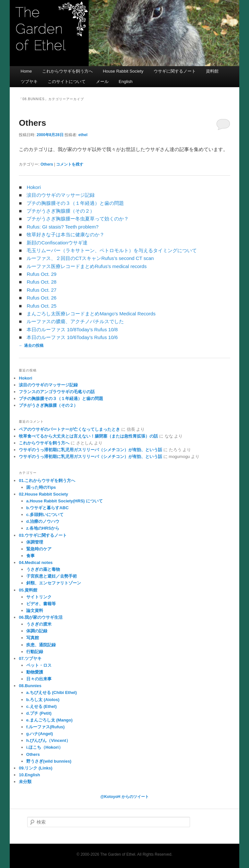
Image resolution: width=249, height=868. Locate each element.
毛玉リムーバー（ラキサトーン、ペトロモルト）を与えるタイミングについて (112, 250)
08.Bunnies (30, 686)
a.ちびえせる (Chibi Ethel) (52, 692)
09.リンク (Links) (36, 768)
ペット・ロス (39, 665)
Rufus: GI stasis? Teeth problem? (63, 227)
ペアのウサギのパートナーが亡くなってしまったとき (69, 429)
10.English (29, 775)
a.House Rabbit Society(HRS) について (65, 501)
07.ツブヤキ (30, 658)
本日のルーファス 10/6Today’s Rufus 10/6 (72, 337)
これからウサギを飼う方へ (67, 71)
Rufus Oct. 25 (41, 306)
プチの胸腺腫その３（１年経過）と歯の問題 (75, 203)
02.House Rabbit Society (43, 494)
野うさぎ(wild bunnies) (49, 761)
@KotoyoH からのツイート (124, 797)
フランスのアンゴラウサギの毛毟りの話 (57, 392)
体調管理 (35, 542)
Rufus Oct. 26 (41, 298)
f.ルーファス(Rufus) (45, 727)
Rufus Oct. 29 (41, 274)
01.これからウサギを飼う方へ (47, 481)
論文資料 (35, 610)
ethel (83, 135)
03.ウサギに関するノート (43, 535)
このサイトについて (67, 82)
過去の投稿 (31, 346)
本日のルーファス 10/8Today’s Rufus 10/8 (72, 329)
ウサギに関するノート (175, 71)
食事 (30, 556)
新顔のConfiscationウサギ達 (57, 243)
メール (102, 82)
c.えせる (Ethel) (41, 706)
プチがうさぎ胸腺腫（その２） (61, 211)
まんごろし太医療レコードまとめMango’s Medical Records (91, 314)
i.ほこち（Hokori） (45, 747)
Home (26, 71)
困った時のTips (41, 487)
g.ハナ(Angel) (40, 734)
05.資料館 (28, 590)
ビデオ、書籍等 (41, 604)
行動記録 (35, 652)
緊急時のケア (39, 549)
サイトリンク (39, 597)
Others (32, 123)
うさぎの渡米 (39, 624)
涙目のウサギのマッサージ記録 (61, 195)
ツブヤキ (29, 82)
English (126, 82)
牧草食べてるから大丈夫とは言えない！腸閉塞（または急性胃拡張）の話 (88, 436)
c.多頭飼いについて (45, 515)
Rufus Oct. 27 (41, 290)
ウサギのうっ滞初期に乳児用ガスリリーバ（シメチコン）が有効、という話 (90, 450)
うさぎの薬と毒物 (43, 569)
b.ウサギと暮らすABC (47, 508)
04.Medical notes (36, 563)
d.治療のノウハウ (43, 521)
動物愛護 (35, 672)
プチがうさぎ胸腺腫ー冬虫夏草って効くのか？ (78, 219)
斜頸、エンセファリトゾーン (54, 583)
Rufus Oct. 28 (41, 282)
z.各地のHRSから (43, 528)
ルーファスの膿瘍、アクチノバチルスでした (75, 321)
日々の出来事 (39, 679)
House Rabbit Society (123, 71)
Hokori (34, 187)
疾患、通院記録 (41, 645)
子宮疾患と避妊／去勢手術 (52, 576)
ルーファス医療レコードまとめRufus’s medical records (87, 266)
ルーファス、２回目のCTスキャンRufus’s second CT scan (90, 258)
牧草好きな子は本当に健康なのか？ (65, 235)
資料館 (212, 71)
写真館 (33, 638)
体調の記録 (37, 631)
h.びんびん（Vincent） (48, 740)
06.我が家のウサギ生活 (41, 617)
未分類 (25, 782)
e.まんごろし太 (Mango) (49, 720)
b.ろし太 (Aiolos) (43, 700)
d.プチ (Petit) (39, 713)
